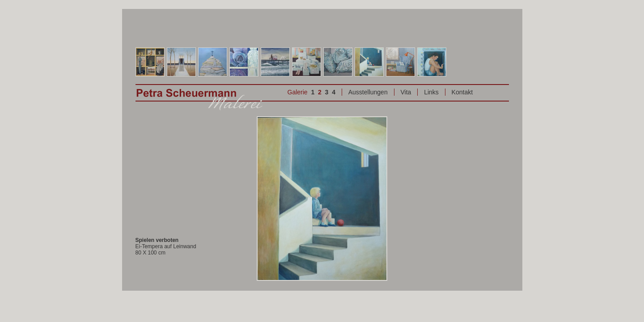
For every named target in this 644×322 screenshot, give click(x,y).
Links (431, 92)
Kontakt (462, 92)
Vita (406, 92)
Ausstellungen (368, 92)
